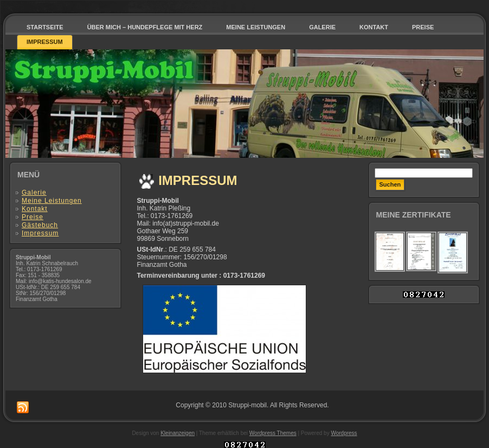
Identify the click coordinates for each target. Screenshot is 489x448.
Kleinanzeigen (178, 433)
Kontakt (35, 209)
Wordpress (344, 433)
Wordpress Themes (273, 433)
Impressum (40, 233)
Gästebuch (40, 225)
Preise (33, 217)
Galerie (34, 193)
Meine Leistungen (52, 201)
